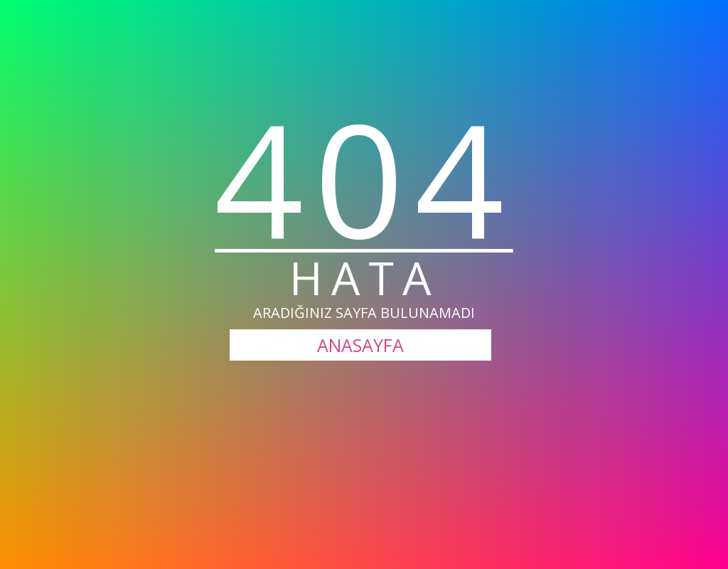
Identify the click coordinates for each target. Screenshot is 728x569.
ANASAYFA (360, 345)
